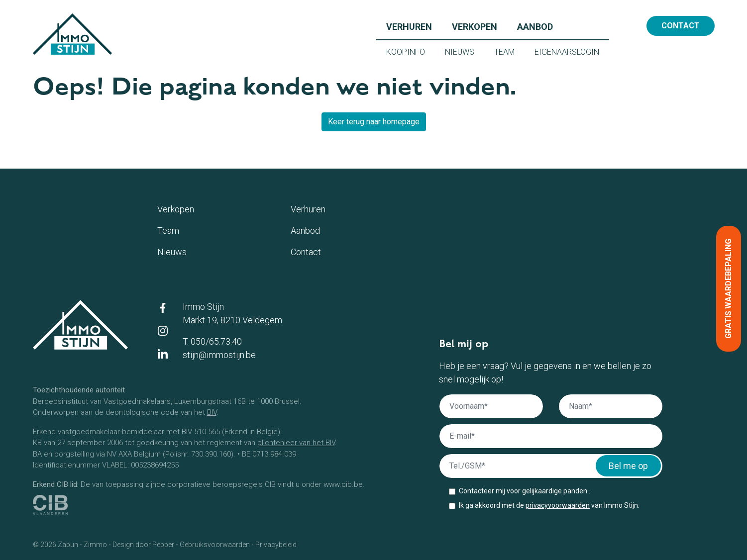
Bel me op (628, 466)
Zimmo (95, 545)
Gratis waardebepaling (728, 289)
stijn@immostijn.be (219, 355)
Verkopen (480, 26)
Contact (681, 26)
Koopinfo (411, 51)
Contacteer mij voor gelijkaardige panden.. (525, 491)
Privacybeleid (276, 545)
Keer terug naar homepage (374, 122)
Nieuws (465, 51)
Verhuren (414, 26)
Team (509, 51)
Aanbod (540, 26)
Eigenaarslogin (572, 51)
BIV (212, 412)
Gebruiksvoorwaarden (215, 545)
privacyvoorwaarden (558, 505)
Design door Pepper (143, 545)
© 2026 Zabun (55, 545)
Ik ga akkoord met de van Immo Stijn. (549, 505)
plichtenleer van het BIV (296, 443)
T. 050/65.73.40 (212, 341)
